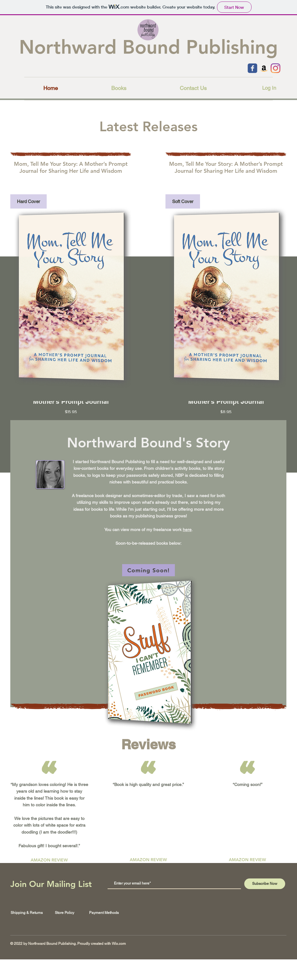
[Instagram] (275, 68)
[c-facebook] (252, 68)
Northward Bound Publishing (148, 47)
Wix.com (119, 944)
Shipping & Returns (27, 913)
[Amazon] (264, 68)
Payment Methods (104, 913)
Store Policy (65, 913)
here (187, 530)
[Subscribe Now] (265, 884)
